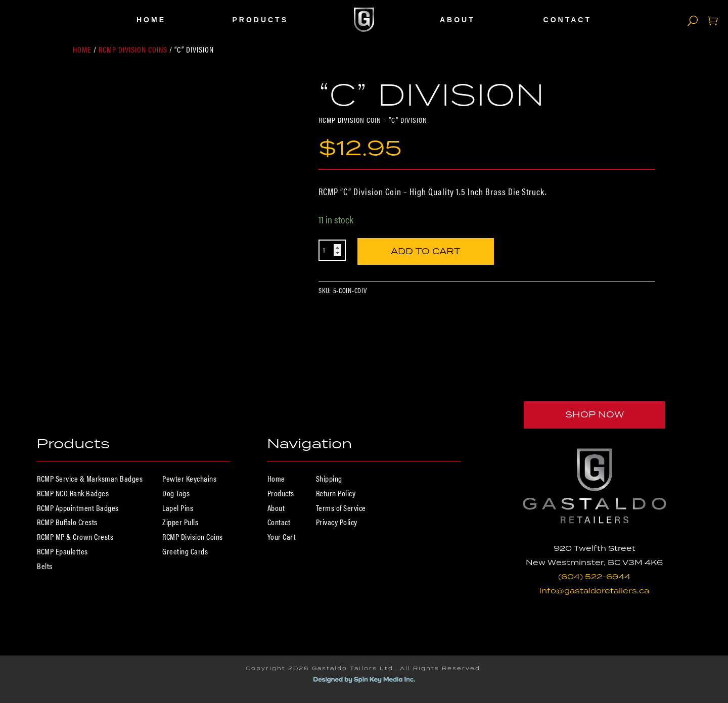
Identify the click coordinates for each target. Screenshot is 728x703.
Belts (45, 566)
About (458, 20)
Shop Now (595, 414)
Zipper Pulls (180, 522)
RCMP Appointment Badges (78, 508)
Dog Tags (176, 493)
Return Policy (336, 493)
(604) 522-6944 (594, 576)
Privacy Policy (337, 522)
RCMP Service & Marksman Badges (90, 478)
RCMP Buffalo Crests (67, 522)
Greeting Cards (185, 551)
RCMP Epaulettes (62, 551)
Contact (567, 20)
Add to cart (426, 249)
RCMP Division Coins (133, 49)
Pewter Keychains (189, 478)
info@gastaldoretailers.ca (594, 591)
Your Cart (282, 536)
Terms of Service (341, 508)
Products (260, 20)
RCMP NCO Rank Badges (73, 493)
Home (151, 20)
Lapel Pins (178, 508)
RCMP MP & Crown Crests (75, 536)
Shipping (329, 478)
